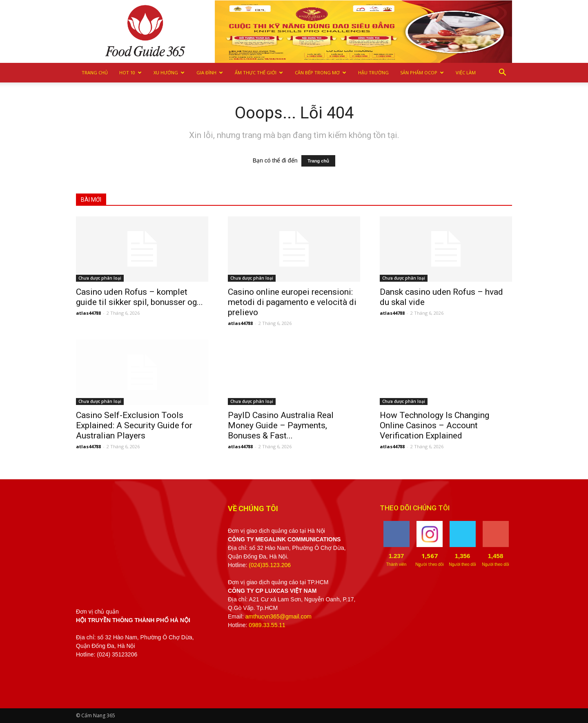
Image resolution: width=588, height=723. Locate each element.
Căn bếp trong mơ (321, 72)
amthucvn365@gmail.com (278, 616)
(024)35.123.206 (270, 565)
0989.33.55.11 (267, 625)
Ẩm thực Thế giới (259, 72)
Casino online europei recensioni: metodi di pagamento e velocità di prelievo (292, 302)
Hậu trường (373, 72)
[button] (502, 73)
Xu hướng (169, 72)
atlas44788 (88, 313)
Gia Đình (210, 72)
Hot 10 (130, 72)
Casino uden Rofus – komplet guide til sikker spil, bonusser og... (139, 297)
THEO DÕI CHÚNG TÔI (415, 508)
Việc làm (466, 72)
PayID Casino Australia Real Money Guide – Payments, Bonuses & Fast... (281, 425)
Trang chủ (95, 72)
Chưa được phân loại (100, 278)
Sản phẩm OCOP (422, 72)
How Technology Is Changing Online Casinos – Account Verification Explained (434, 425)
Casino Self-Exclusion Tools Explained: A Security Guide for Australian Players (134, 425)
